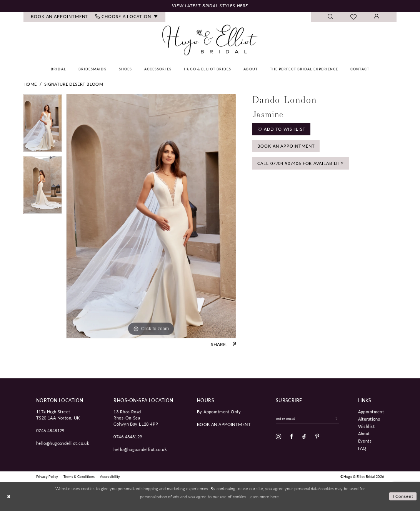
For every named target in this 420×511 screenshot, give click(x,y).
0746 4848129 (50, 430)
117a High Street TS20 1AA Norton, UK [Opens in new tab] (58, 414)
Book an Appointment (286, 146)
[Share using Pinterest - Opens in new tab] (234, 344)
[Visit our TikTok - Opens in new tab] (304, 436)
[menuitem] (60, 17)
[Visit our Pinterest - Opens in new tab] (317, 436)
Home (30, 84)
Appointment (371, 411)
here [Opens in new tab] (275, 496)
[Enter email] (307, 418)
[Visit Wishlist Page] (354, 17)
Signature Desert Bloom (74, 84)
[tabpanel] (43, 125)
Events (365, 441)
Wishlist (366, 426)
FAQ (362, 448)
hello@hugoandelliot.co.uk (63, 443)
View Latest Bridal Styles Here (210, 6)
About (364, 433)
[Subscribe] (337, 418)
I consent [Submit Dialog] (403, 496)
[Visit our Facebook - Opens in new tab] (292, 436)
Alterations (369, 419)
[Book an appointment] (60, 17)
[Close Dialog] (8, 496)
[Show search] (331, 17)
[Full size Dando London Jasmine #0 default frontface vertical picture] (151, 216)
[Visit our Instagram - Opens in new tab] (278, 436)
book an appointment (224, 424)
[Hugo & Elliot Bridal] (210, 40)
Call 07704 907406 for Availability (301, 163)
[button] (377, 17)
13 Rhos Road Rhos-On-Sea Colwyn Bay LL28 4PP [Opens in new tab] (136, 418)
